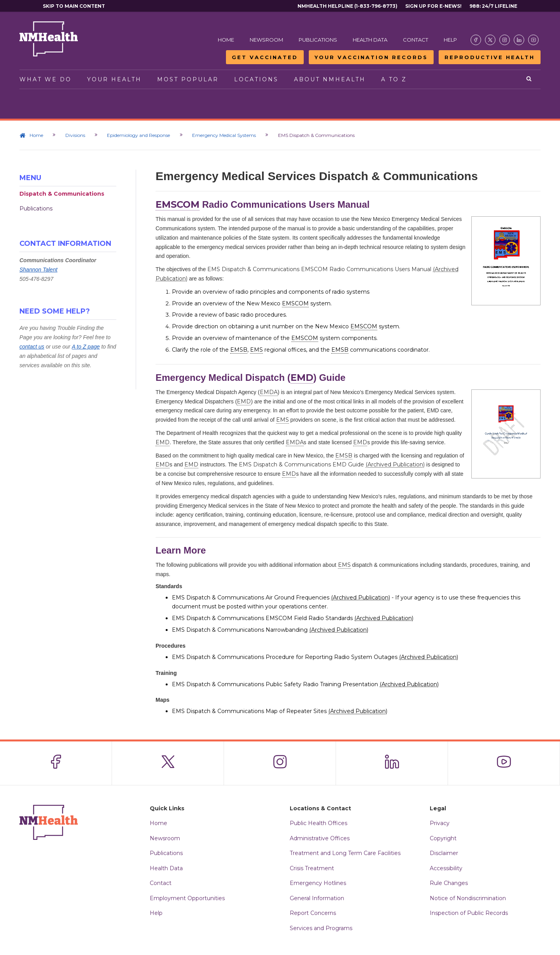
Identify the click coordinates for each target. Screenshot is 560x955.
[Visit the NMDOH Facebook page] (476, 40)
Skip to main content (74, 6)
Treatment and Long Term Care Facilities (345, 853)
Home (226, 40)
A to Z (394, 79)
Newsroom (266, 40)
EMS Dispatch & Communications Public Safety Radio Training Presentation (305, 684)
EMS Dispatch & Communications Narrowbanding (270, 630)
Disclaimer (444, 853)
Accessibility (446, 868)
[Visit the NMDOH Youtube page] (533, 40)
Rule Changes (449, 883)
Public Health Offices (318, 823)
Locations (256, 79)
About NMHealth (330, 79)
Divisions (76, 135)
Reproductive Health (490, 57)
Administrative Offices (320, 838)
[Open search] (529, 79)
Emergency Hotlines (318, 883)
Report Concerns (313, 913)
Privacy (440, 823)
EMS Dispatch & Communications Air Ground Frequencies (281, 598)
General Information (317, 898)
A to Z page (86, 347)
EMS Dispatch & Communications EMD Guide (332, 464)
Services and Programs (321, 928)
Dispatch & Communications (62, 194)
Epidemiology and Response (140, 135)
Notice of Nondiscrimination (468, 898)
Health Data (370, 40)
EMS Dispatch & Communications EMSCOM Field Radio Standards (293, 618)
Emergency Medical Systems (226, 135)
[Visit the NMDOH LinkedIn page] (519, 40)
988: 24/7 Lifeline (493, 6)
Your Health (114, 79)
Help (450, 40)
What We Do (45, 79)
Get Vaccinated (265, 57)
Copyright (443, 838)
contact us (32, 347)
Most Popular (188, 79)
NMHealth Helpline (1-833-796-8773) (347, 6)
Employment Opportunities (187, 898)
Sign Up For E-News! (433, 6)
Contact (416, 40)
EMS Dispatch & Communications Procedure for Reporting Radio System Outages (315, 657)
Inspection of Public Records (469, 913)
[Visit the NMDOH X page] (490, 40)
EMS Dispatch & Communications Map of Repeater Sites (280, 711)
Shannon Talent (38, 270)
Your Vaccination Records (371, 57)
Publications (318, 40)
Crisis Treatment (312, 868)
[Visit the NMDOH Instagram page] (505, 40)
